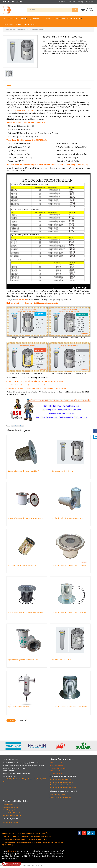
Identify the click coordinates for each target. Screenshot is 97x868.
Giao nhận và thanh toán (56, 774)
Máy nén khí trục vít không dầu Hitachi (61, 785)
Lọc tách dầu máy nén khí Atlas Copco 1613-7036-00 (26, 471)
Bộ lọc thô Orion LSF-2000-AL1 (62, 660)
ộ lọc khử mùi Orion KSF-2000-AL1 (23, 111)
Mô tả (9, 86)
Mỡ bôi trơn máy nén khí (10, 807)
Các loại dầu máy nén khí (57, 795)
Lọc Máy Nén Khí (36, 19)
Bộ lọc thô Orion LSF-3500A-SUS (19, 707)
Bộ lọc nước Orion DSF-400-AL (62, 471)
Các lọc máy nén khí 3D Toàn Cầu (60, 797)
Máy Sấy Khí (21, 19)
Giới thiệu (62, 2)
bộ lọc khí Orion (22, 299)
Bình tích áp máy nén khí (10, 810)
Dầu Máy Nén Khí (52, 19)
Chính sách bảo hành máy (57, 771)
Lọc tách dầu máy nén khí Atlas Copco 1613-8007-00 (69, 613)
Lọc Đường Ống (17, 426)
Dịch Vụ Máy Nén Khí (13, 24)
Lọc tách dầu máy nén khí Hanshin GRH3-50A (67, 518)
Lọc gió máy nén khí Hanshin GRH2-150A (22, 565)
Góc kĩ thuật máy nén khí (10, 822)
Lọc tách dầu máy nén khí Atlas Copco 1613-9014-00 (69, 565)
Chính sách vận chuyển (56, 763)
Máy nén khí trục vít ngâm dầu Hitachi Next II (63, 788)
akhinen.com (12, 851)
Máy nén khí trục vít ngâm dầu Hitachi (61, 782)
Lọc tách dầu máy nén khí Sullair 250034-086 (23, 660)
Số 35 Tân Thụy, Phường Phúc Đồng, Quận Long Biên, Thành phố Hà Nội (24, 780)
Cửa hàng (72, 2)
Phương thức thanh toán (57, 766)
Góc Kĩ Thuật (29, 24)
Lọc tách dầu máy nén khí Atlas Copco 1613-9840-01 (26, 613)
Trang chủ (8, 29)
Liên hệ (81, 2)
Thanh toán (90, 2)
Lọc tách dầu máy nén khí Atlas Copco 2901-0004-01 (26, 518)
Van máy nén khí (8, 804)
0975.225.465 (10, 864)
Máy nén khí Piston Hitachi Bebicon (61, 780)
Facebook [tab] (11, 721)
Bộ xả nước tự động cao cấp (12, 812)
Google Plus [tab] (22, 721)
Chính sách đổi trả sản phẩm (58, 768)
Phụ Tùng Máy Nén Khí (71, 19)
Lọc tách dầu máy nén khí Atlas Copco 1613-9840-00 (69, 707)
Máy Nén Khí (9, 19)
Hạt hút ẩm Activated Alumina (12, 815)
